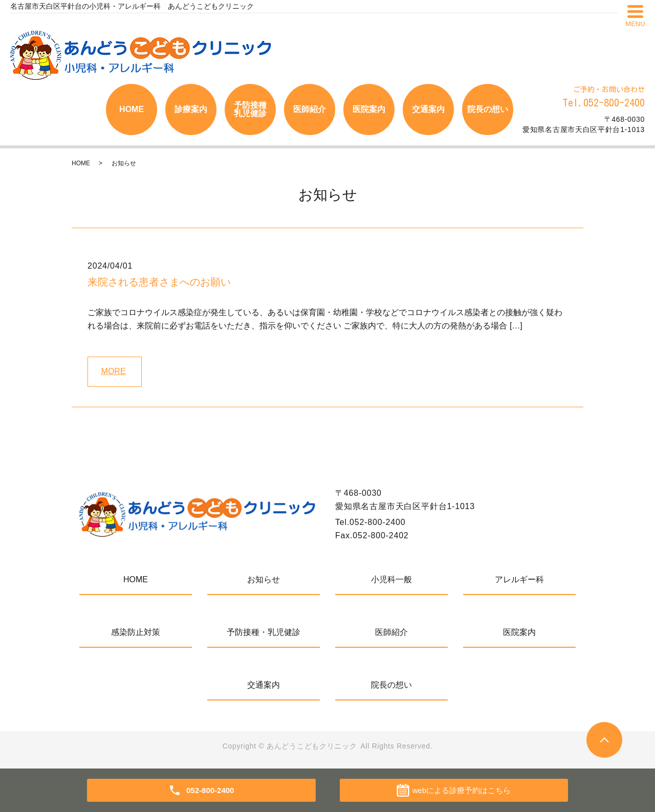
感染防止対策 (136, 632)
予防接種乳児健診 (250, 109)
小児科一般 (391, 579)
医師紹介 (310, 109)
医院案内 (369, 109)
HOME (132, 109)
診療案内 (191, 109)
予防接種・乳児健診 (264, 632)
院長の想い (488, 109)
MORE (114, 371)
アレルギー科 (519, 579)
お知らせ (264, 579)
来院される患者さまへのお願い (159, 282)
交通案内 (428, 109)
